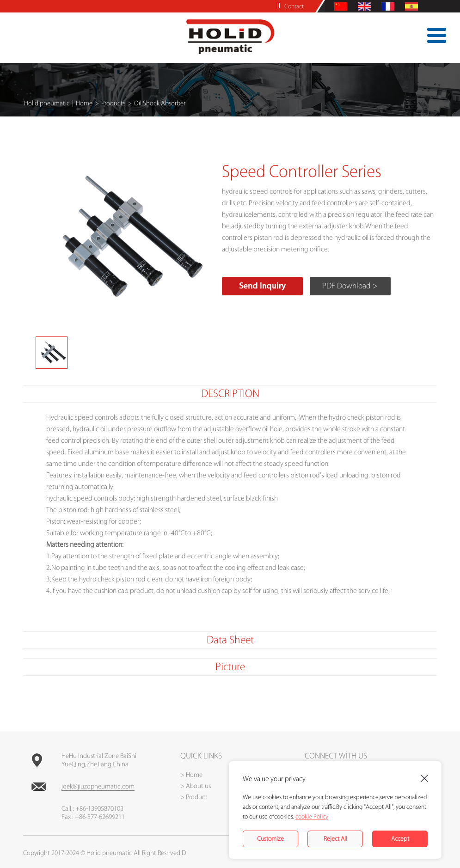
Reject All (335, 839)
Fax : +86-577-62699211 (93, 817)
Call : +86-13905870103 (92, 809)
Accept (400, 839)
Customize (270, 839)
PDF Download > (350, 286)
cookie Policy (312, 816)
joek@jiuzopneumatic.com (98, 787)
